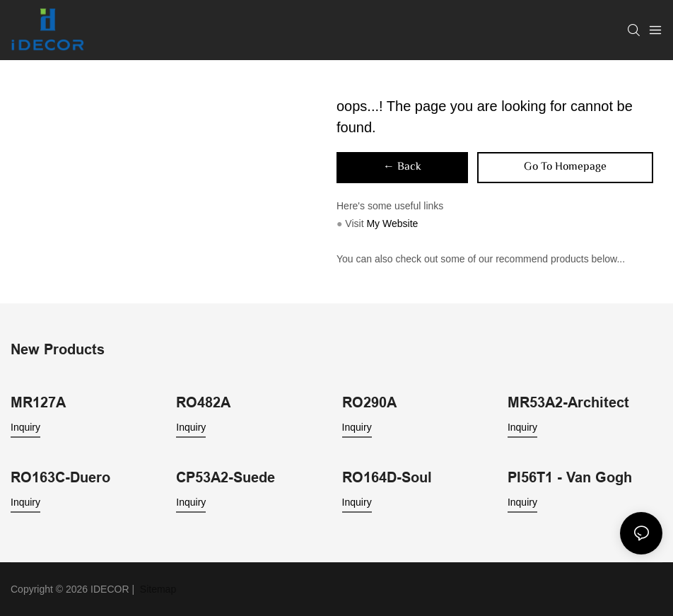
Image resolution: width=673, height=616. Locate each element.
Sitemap (157, 589)
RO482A (203, 402)
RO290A (369, 402)
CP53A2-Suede (226, 477)
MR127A (38, 402)
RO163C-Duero (60, 477)
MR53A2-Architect (568, 402)
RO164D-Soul (387, 477)
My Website (392, 223)
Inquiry (25, 427)
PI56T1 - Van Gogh (570, 477)
